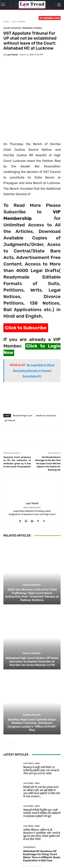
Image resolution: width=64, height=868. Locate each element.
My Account (54, 858)
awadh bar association (46, 387)
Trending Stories (32, 28)
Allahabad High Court (23, 387)
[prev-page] (6, 714)
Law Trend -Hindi (31, 735)
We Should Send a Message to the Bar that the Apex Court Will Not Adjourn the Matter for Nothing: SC (48, 435)
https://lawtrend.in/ (32, 480)
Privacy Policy (29, 854)
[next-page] (11, 714)
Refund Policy (11, 858)
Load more (32, 841)
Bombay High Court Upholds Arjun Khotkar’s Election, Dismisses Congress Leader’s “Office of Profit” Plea (32, 697)
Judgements (29, 819)
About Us (15, 854)
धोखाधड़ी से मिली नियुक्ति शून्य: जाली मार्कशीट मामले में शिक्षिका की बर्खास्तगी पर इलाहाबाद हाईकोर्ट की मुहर (42, 785)
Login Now (40, 858)
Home (6, 22)
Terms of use (45, 854)
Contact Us (26, 858)
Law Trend (12, 55)
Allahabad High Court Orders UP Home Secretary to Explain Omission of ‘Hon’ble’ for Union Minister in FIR (32, 633)
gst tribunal (10, 392)
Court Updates (18, 22)
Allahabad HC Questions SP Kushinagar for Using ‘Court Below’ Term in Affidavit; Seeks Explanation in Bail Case (42, 828)
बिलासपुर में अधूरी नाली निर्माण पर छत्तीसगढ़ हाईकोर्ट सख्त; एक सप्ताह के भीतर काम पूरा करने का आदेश (41, 742)
